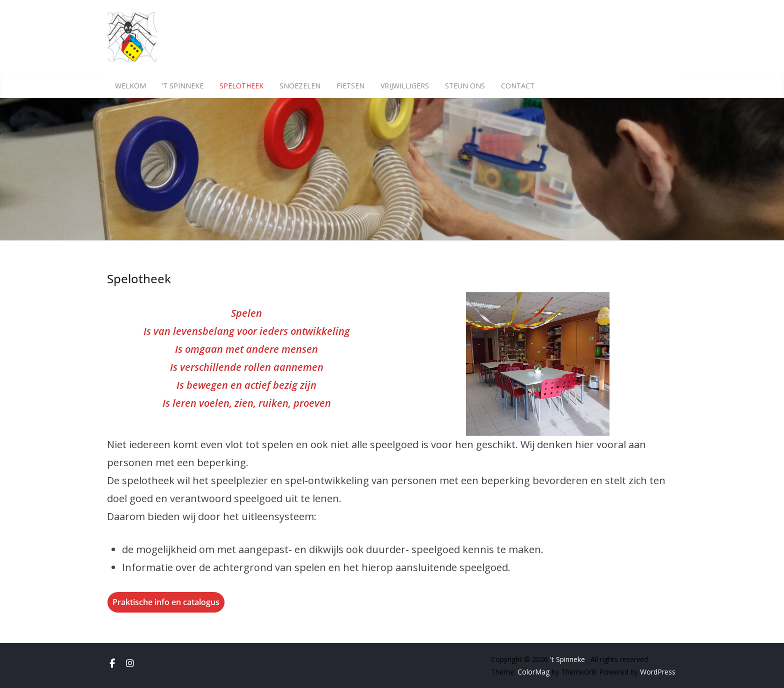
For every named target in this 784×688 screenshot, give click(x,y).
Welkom (130, 86)
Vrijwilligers (405, 86)
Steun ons (465, 86)
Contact (518, 86)
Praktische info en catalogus (166, 602)
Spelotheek (241, 86)
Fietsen (350, 86)
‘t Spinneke (183, 86)
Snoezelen (300, 86)
